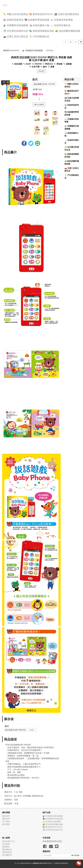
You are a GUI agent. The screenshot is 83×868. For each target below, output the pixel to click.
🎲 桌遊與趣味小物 (39, 25)
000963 (50, 51)
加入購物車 (39, 104)
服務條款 (6, 847)
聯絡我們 (6, 819)
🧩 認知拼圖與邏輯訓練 (68, 31)
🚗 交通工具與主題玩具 (16, 36)
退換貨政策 (7, 852)
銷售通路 (6, 824)
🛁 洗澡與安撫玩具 (60, 25)
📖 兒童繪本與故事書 (62, 20)
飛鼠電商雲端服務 (60, 863)
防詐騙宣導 (7, 855)
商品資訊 (41, 71)
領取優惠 (76, 855)
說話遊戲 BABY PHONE (44, 84)
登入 (13, 841)
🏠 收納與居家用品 (13, 20)
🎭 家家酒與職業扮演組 (42, 31)
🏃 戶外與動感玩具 (39, 36)
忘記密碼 (6, 844)
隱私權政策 (7, 849)
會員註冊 (6, 841)
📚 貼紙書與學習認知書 (37, 20)
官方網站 (6, 821)
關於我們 (6, 816)
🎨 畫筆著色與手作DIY (41, 14)
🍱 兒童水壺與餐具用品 (67, 14)
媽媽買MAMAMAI (11, 51)
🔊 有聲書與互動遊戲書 (16, 25)
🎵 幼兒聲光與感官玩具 (16, 31)
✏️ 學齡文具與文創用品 (16, 14)
